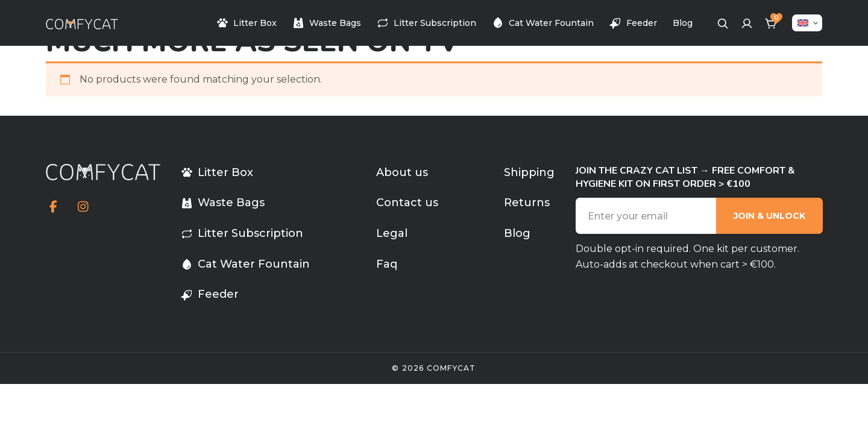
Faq (387, 264)
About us (402, 172)
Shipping (529, 172)
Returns (527, 203)
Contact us (407, 203)
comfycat (451, 368)
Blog (683, 23)
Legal (392, 233)
